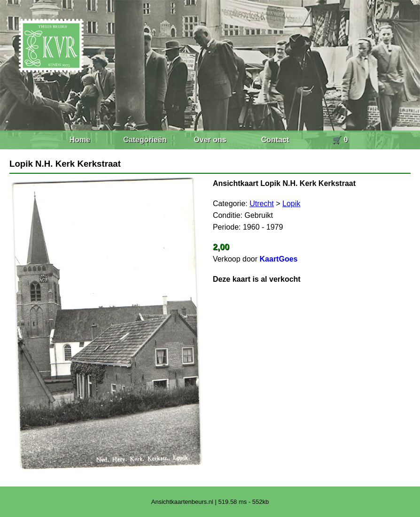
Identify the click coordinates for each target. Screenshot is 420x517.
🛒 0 (340, 140)
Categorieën (145, 140)
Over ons (210, 140)
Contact (275, 140)
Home (80, 140)
